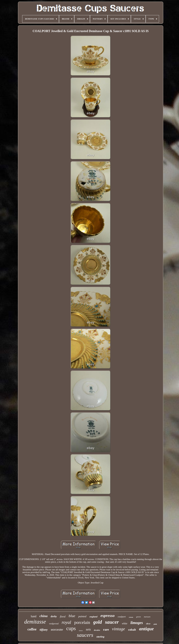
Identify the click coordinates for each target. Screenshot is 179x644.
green (138, 617)
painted (82, 616)
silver (148, 624)
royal (66, 622)
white (125, 623)
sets (88, 629)
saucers (85, 635)
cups (71, 628)
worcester (57, 630)
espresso (108, 616)
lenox (81, 630)
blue (72, 616)
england (93, 617)
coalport (122, 617)
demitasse (35, 622)
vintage (118, 629)
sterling (100, 637)
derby (54, 616)
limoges (137, 623)
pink (155, 624)
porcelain (82, 622)
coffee (32, 629)
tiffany (44, 630)
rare (106, 630)
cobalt (132, 630)
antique (146, 629)
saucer (112, 622)
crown (131, 617)
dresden (97, 630)
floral (63, 617)
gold (98, 622)
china (43, 616)
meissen (147, 617)
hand (34, 616)
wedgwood (54, 624)
